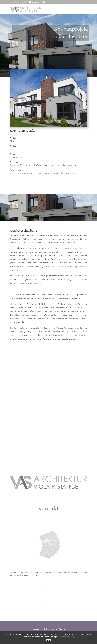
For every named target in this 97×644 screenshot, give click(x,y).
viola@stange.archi (49, 588)
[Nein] (94, 638)
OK (48, 640)
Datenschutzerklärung (54, 629)
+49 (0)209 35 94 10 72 (49, 602)
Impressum (36, 629)
